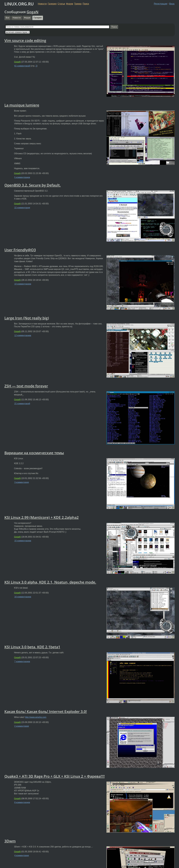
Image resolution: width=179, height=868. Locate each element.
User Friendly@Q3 (20, 250)
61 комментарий (22, 66)
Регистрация (161, 4)
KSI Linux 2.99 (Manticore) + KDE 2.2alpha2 (42, 517)
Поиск (86, 4)
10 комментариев (23, 284)
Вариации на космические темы (34, 453)
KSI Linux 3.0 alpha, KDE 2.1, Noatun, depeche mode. (50, 582)
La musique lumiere (22, 105)
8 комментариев (22, 802)
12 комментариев (23, 335)
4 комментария (22, 856)
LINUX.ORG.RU (19, 4)
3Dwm (10, 841)
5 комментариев (22, 177)
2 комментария (22, 726)
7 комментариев (22, 662)
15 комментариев (23, 541)
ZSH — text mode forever (26, 386)
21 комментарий (22, 404)
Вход (172, 4)
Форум (70, 4)
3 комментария (22, 482)
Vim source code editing (25, 40)
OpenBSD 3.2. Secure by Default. (33, 185)
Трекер (78, 4)
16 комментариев (23, 597)
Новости (42, 4)
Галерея (52, 4)
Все (8, 18)
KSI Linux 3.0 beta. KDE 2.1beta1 (32, 647)
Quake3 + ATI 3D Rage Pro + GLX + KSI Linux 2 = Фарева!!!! (55, 776)
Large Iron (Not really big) (27, 318)
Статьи (61, 4)
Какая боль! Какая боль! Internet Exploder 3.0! (46, 711)
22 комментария (22, 208)
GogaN (33, 12)
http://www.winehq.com (36, 717)
